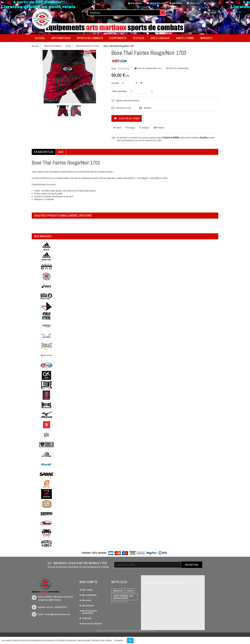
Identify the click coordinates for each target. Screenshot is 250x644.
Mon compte (134, 3)
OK (130, 640)
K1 (128, 608)
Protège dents (119, 603)
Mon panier (176, 3)
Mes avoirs (87, 600)
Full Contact (119, 613)
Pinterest (159, 128)
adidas (127, 624)
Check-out (193, 3)
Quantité (115, 83)
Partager (130, 128)
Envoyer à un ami (124, 108)
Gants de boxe (120, 618)
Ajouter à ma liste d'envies (128, 101)
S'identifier (210, 3)
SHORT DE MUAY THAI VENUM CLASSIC (123, 597)
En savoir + (119, 640)
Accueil (35, 46)
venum (130, 591)
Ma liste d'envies (155, 3)
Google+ (144, 128)
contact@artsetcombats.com (57, 614)
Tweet (117, 128)
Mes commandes (89, 595)
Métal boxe (118, 591)
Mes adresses (88, 606)
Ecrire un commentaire (179, 68)
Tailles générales (119, 91)
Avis (61, 152)
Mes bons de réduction (92, 624)
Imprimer (147, 108)
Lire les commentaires (149, 68)
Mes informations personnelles (89, 612)
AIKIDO (116, 624)
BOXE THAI (118, 608)
